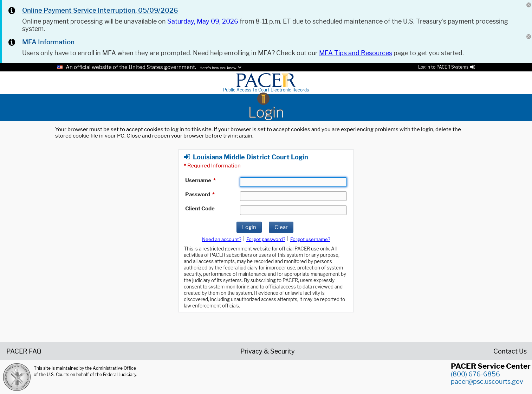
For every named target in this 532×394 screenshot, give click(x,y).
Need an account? (222, 239)
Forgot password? (266, 239)
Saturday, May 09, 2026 (203, 21)
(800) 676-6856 (475, 374)
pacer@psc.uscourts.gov (487, 382)
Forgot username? (310, 239)
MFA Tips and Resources (356, 53)
